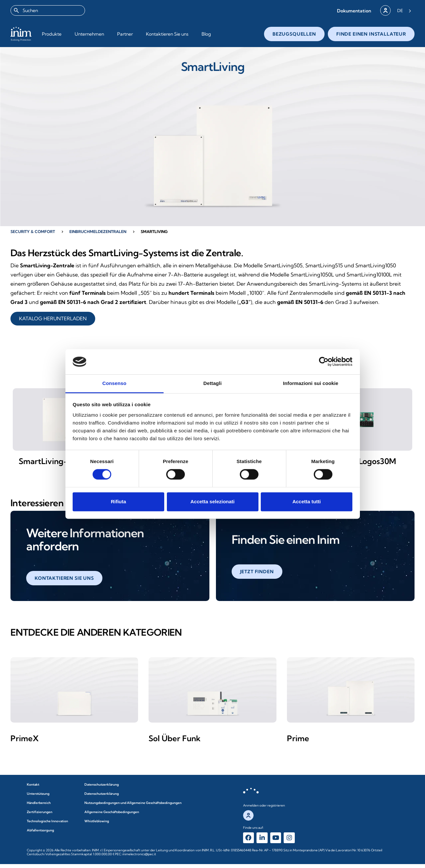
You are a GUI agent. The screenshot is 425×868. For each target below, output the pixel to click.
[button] (354, 11)
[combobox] (48, 10)
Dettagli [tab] (213, 383)
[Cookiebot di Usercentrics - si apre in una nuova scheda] (324, 362)
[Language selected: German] (404, 10)
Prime (298, 741)
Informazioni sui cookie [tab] (311, 383)
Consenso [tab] (114, 383)
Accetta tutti (307, 501)
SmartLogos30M (366, 464)
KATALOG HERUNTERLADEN (53, 318)
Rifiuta (119, 501)
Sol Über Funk (175, 741)
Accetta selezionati (212, 501)
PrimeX (25, 741)
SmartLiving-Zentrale (59, 464)
